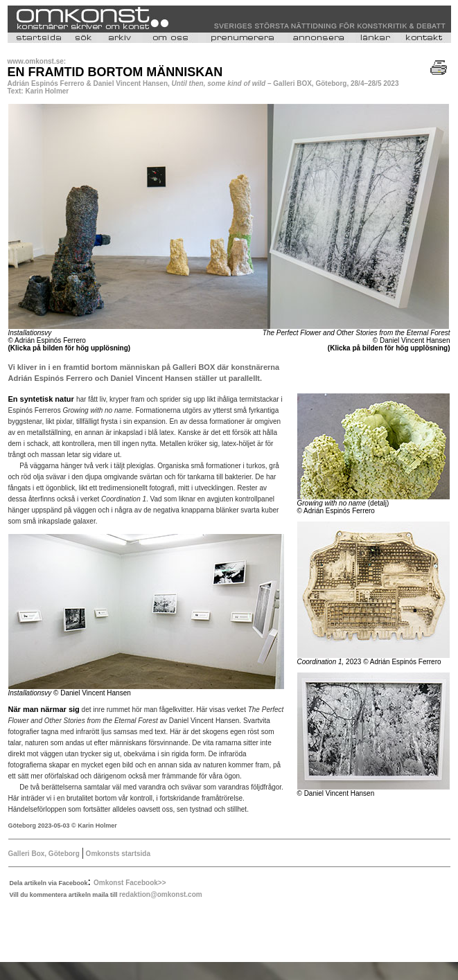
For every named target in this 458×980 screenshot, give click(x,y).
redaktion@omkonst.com (161, 894)
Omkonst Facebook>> (130, 883)
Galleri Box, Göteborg (44, 854)
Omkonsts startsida (117, 854)
